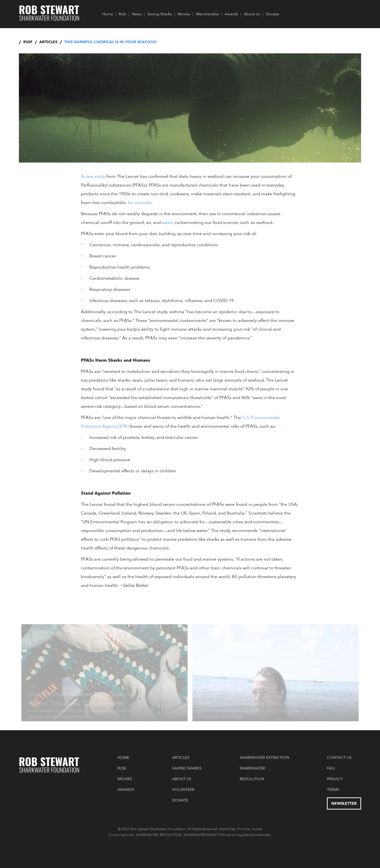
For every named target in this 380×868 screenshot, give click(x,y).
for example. (140, 203)
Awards (231, 14)
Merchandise (207, 14)
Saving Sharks (160, 14)
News (137, 14)
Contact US (339, 758)
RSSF (28, 42)
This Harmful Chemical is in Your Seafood (110, 42)
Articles (48, 42)
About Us (252, 14)
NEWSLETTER (344, 803)
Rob (122, 14)
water (167, 223)
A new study (93, 176)
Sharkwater (252, 768)
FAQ (331, 768)
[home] (49, 13)
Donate (272, 14)
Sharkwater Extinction (264, 758)
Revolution (252, 779)
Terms (333, 790)
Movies (184, 14)
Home (108, 14)
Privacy (335, 779)
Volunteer (183, 790)
